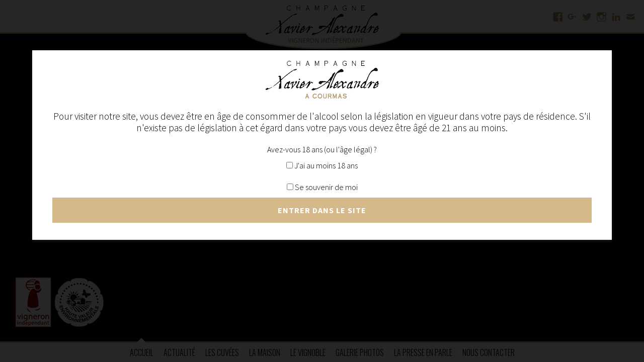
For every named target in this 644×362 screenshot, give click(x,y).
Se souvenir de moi (322, 187)
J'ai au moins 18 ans (322, 165)
